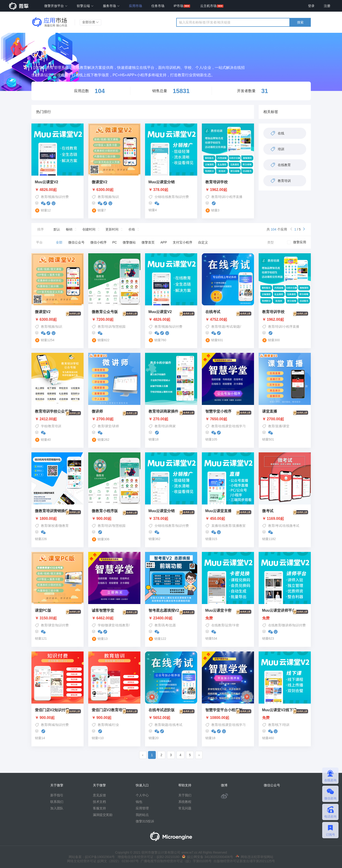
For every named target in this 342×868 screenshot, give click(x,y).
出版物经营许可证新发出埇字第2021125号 (243, 861)
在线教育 (168, 197)
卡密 (236, 625)
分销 (158, 197)
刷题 (237, 327)
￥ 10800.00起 (228, 718)
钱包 (139, 802)
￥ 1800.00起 (58, 519)
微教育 (64, 526)
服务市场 (111, 6)
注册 (327, 6)
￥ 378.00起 (158, 190)
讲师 (116, 426)
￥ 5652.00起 (171, 718)
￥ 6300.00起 (103, 190)
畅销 (69, 229)
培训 (222, 197)
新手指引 (57, 795)
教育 (44, 197)
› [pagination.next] (199, 755)
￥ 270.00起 (171, 419)
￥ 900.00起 (114, 519)
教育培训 (55, 426)
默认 (57, 229)
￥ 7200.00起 (114, 320)
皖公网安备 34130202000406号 (208, 857)
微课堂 (110, 625)
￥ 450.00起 (228, 519)
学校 (44, 426)
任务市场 (158, 6)
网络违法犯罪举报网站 (255, 857)
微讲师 (287, 625)
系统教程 (185, 802)
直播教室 (239, 526)
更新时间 (112, 229)
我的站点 (142, 815)
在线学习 (239, 426)
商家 (173, 426)
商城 (51, 725)
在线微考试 (291, 526)
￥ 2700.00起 (114, 419)
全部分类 (91, 22)
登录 (311, 6)
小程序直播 (234, 197)
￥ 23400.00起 (171, 618)
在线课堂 (225, 426)
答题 (222, 327)
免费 (228, 618)
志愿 (173, 625)
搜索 (300, 22)
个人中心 (142, 795)
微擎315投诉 (145, 821)
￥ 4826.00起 (46, 190)
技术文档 (99, 802)
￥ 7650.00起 (228, 419)
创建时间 (89, 229)
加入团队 (57, 808)
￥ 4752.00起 (228, 320)
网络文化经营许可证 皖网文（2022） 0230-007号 (103, 861)
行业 (116, 725)
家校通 (53, 526)
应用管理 (142, 808)
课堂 (108, 426)
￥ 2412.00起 (58, 419)
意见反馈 (99, 795)
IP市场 (178, 6)
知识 (116, 197)
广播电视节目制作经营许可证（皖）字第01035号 (175, 861)
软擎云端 (85, 6)
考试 (229, 327)
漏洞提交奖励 (103, 815)
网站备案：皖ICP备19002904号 (92, 857)
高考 (165, 625)
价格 (132, 229)
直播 (279, 426)
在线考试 (176, 725)
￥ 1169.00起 (285, 519)
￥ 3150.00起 (58, 618)
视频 (51, 197)
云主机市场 (208, 6)
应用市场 (135, 6)
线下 (279, 725)
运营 (228, 625)
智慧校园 (119, 327)
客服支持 (99, 808)
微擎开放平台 (56, 6)
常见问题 (185, 808)
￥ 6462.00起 (114, 618)
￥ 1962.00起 (216, 190)
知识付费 (62, 197)
